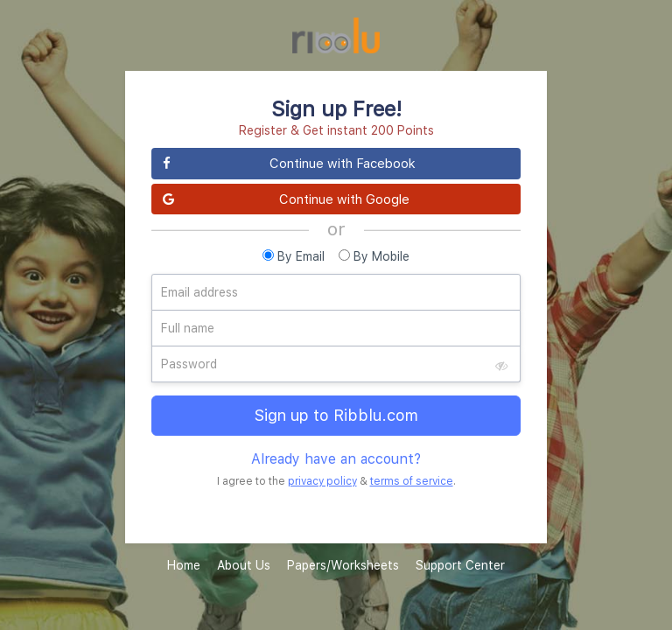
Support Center (460, 565)
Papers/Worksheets (343, 565)
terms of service (412, 481)
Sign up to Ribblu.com (336, 415)
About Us (244, 565)
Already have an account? (336, 458)
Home (184, 565)
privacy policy (322, 481)
